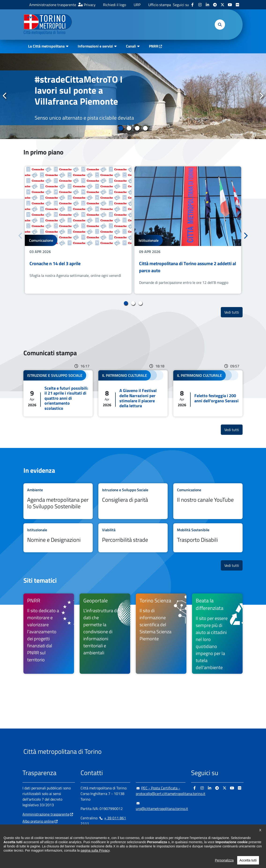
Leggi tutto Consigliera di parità (133, 501)
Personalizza (224, 862)
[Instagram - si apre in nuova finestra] (200, 5)
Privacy (90, 5)
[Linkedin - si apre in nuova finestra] (207, 5)
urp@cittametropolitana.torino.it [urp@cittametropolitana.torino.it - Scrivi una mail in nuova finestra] (162, 806)
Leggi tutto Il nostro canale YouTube (208, 501)
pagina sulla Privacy (95, 852)
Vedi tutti (233, 312)
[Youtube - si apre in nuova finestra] (230, 5)
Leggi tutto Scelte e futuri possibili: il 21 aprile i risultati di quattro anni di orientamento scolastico (58, 393)
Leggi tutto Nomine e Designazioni (58, 538)
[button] (220, 25)
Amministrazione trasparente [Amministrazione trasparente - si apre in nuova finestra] (53, 5)
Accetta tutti (248, 862)
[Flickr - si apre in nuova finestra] (237, 5)
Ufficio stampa (160, 5)
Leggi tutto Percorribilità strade (133, 538)
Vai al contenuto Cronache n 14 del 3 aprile (78, 230)
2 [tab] (129, 128)
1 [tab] (121, 128)
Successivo (261, 96)
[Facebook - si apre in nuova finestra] (192, 5)
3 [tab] (137, 128)
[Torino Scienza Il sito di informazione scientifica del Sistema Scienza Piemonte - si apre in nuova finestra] (161, 634)
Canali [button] (131, 46)
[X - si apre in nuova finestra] (222, 5)
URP (137, 5)
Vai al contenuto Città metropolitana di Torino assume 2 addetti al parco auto (188, 230)
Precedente (5, 96)
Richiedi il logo (115, 5)
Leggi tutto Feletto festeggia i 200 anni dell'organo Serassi (208, 393)
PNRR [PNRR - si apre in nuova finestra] (154, 46)
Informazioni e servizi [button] (95, 46)
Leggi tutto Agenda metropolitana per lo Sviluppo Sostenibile (58, 501)
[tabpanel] (133, 96)
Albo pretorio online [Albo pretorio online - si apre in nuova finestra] (38, 821)
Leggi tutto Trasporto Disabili (208, 538)
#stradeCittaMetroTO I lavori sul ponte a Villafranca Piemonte (79, 90)
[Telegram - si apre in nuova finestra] (215, 5)
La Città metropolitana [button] (46, 46)
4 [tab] (145, 128)
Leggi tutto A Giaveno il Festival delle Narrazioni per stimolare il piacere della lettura (133, 393)
